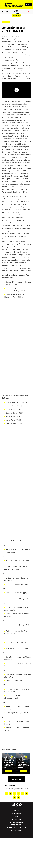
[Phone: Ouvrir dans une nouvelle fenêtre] (7, 794)
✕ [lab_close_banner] (2, 4)
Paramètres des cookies (10, 836)
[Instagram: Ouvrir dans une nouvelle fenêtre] (22, 794)
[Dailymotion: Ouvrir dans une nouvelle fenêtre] (18, 794)
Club (6, 11)
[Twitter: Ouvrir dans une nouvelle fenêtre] (15, 794)
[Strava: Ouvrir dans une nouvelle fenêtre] (18, 797)
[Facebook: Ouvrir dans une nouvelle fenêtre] (11, 794)
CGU (2, 836)
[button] (29, 11)
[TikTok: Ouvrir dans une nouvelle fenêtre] (26, 794)
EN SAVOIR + (28, 4)
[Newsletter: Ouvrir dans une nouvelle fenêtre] (15, 797)
